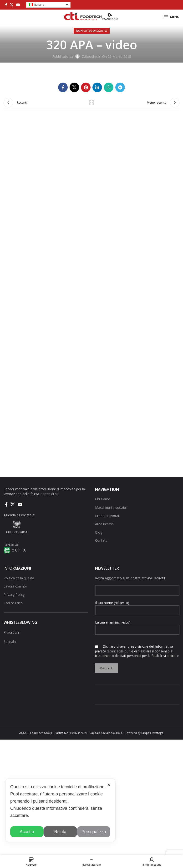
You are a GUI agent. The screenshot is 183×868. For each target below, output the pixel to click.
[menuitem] (48, 5)
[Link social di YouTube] (18, 5)
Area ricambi (105, 524)
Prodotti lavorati (108, 516)
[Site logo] (91, 16)
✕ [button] (109, 785)
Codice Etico (13, 603)
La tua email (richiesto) (137, 626)
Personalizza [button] (94, 832)
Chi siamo (103, 499)
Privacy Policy (14, 595)
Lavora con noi (15, 586)
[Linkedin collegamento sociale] (97, 87)
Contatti (101, 540)
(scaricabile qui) (119, 651)
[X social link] (12, 5)
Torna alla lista (91, 103)
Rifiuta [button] (60, 832)
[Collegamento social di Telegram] (120, 87)
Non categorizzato (92, 31)
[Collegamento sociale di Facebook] (6, 5)
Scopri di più (50, 494)
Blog (99, 532)
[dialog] (60, 810)
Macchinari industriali (111, 507)
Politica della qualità (19, 578)
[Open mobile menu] (171, 17)
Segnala (10, 642)
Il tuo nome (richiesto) (137, 606)
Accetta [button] (27, 832)
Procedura (12, 632)
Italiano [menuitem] (39, 5)
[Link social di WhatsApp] (109, 87)
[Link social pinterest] (86, 87)
